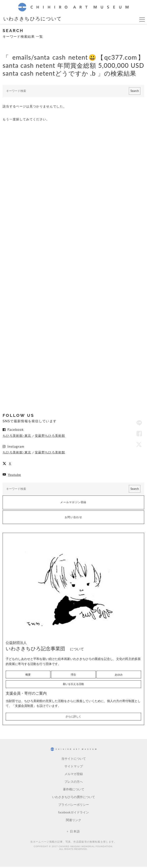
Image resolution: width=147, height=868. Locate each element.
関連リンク (74, 821)
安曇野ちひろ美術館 (50, 436)
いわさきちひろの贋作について (74, 798)
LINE (139, 423)
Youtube (14, 475)
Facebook (139, 434)
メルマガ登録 (74, 775)
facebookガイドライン (73, 814)
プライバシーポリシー (74, 806)
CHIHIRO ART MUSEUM (73, 7)
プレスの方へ (74, 783)
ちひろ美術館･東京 (17, 436)
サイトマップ (74, 768)
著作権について (74, 791)
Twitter (139, 445)
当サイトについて (74, 760)
